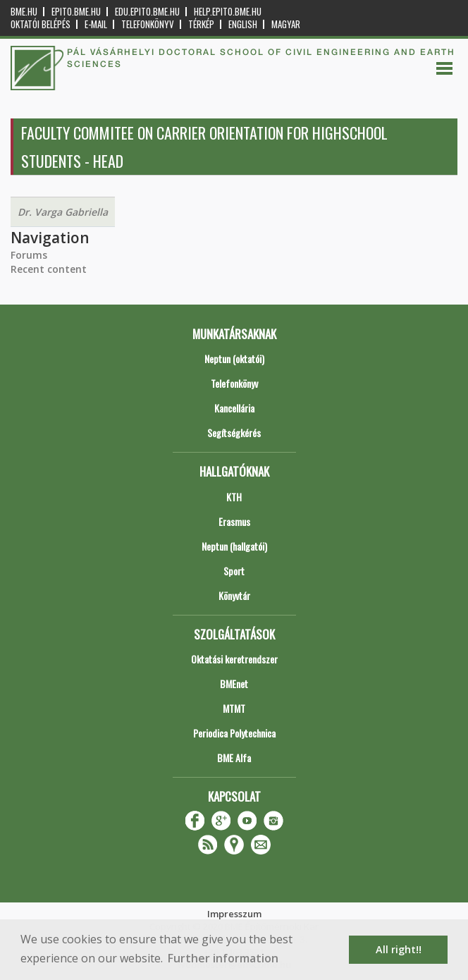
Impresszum (234, 914)
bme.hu (24, 12)
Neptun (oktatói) (234, 359)
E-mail (96, 24)
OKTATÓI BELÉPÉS (41, 24)
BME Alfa (234, 758)
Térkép (201, 24)
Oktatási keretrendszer (234, 659)
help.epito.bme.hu (228, 12)
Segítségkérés (234, 433)
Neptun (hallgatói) (234, 546)
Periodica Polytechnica (234, 733)
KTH (234, 497)
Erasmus (234, 521)
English (243, 24)
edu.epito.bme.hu (147, 12)
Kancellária (234, 408)
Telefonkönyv (148, 24)
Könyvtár (234, 595)
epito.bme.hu (76, 12)
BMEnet (234, 684)
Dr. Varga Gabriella (63, 212)
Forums (29, 255)
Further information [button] (223, 958)
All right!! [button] (399, 949)
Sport (234, 571)
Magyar (286, 24)
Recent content (49, 269)
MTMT (234, 708)
